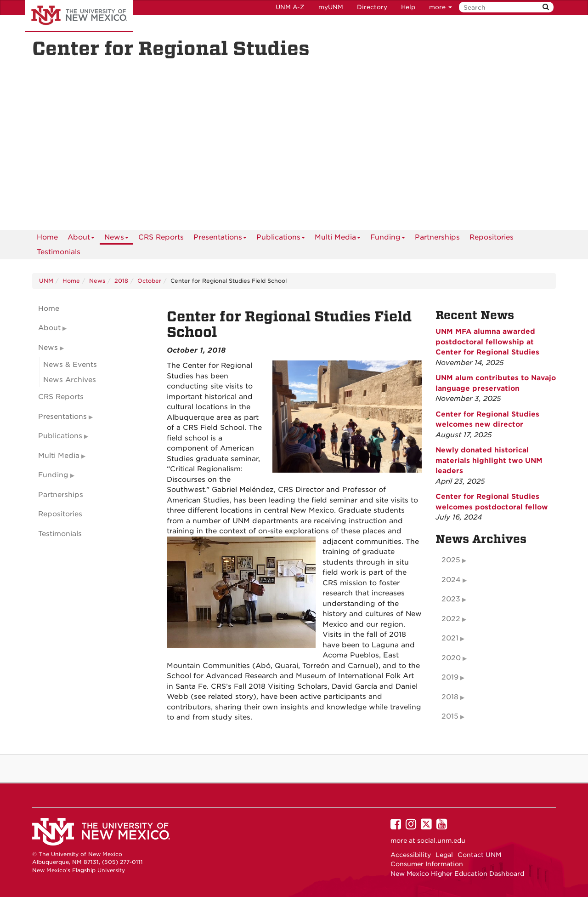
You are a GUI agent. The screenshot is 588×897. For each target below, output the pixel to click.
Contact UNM (479, 855)
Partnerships (437, 237)
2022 (451, 619)
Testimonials (59, 252)
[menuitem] (47, 237)
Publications (281, 239)
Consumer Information (427, 864)
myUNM (331, 7)
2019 (450, 677)
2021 (450, 638)
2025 (451, 560)
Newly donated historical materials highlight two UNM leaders (489, 460)
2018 (121, 281)
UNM (46, 281)
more (441, 7)
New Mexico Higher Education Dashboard (457, 874)
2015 (450, 716)
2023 (451, 599)
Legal (444, 855)
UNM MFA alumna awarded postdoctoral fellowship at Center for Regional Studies (487, 342)
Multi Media (338, 239)
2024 (451, 580)
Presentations (220, 239)
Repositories (492, 237)
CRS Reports (161, 237)
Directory (372, 7)
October (149, 281)
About (81, 239)
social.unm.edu (441, 840)
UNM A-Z (290, 7)
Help (408, 7)
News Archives (70, 380)
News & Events (70, 365)
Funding (388, 239)
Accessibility (411, 855)
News (116, 239)
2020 (451, 658)
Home (47, 237)
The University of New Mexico (79, 16)
